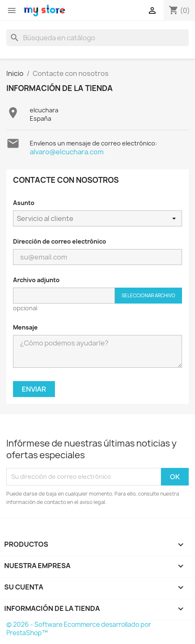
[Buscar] (97, 38)
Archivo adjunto (36, 280)
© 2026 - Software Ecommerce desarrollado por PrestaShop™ (79, 629)
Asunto (24, 203)
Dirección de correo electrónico (60, 241)
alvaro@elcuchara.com (67, 152)
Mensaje (25, 327)
